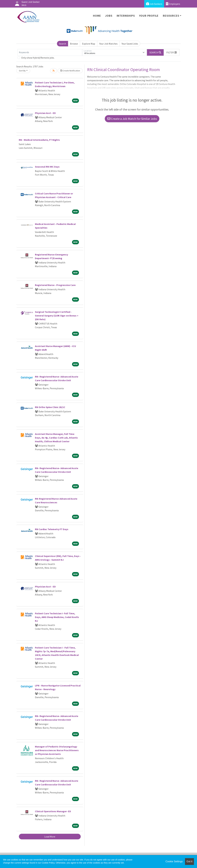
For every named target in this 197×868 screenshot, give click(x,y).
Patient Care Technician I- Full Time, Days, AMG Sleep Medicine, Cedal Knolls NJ (57, 617)
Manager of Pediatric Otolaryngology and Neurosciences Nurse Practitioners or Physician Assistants (57, 750)
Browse (74, 44)
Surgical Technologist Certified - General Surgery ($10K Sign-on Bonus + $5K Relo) (57, 316)
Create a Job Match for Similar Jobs (132, 119)
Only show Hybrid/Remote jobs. (38, 58)
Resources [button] (171, 16)
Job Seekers (154, 4)
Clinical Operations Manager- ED (53, 811)
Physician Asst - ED (45, 113)
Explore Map (89, 44)
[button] (172, 52)
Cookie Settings (174, 861)
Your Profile (149, 16)
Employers (173, 4)
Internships (126, 16)
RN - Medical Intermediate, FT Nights (39, 140)
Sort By (22, 71)
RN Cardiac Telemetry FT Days (52, 529)
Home (97, 16)
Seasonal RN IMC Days (47, 167)
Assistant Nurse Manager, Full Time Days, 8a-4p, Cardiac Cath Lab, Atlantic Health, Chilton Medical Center (56, 438)
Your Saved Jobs (130, 44)
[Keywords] (50, 52)
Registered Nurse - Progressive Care (55, 285)
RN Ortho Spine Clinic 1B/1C (50, 407)
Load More (50, 837)
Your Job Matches (108, 44)
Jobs (109, 16)
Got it (189, 861)
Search (62, 44)
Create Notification (70, 71)
